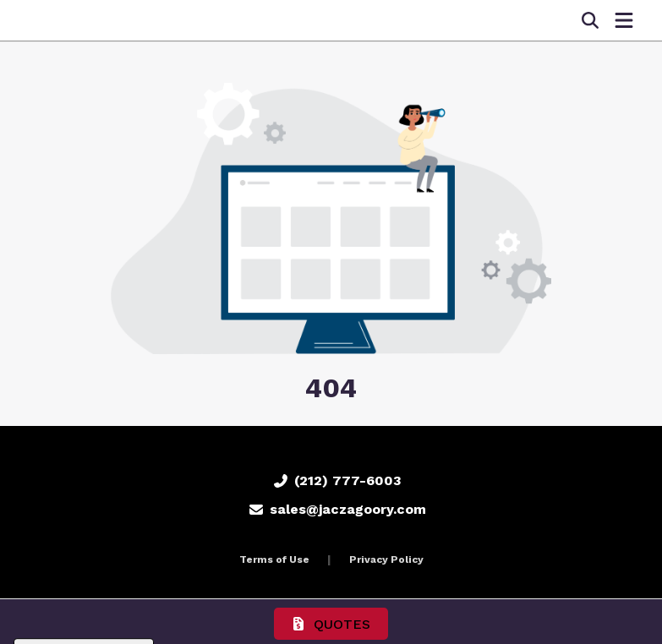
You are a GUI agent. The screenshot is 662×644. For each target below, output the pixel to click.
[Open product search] (590, 20)
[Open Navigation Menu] (624, 20)
